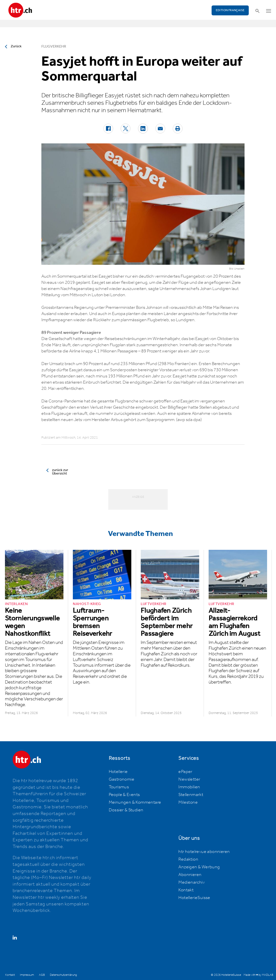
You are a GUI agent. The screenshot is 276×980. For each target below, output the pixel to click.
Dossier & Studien (126, 810)
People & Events (124, 795)
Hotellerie (118, 772)
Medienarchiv (192, 882)
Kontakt (186, 890)
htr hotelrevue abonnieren (204, 852)
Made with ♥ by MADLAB (258, 975)
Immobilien (189, 787)
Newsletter (189, 779)
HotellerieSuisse (194, 898)
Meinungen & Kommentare (135, 802)
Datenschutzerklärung (63, 975)
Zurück (16, 46)
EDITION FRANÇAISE (230, 10)
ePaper (185, 772)
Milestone (188, 802)
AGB (42, 975)
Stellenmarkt (191, 795)
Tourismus (119, 787)
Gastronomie (122, 779)
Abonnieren (190, 875)
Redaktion (188, 859)
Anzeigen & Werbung (199, 867)
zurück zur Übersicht (60, 472)
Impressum (27, 975)
